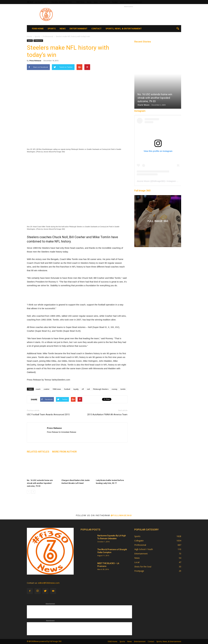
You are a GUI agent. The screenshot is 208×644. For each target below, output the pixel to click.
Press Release (35, 61)
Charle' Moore (143, 105)
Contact (115, 2)
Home (29, 36)
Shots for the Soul (143, 567)
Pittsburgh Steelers (101, 389)
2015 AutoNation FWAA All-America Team (107, 415)
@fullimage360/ (121, 515)
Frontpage (139, 571)
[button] (178, 29)
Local (137, 562)
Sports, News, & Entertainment (131, 2)
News (96, 2)
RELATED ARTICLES (38, 452)
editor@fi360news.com (49, 583)
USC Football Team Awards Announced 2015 (48, 415)
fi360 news (57, 389)
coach (38, 389)
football (67, 389)
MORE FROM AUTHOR (64, 452)
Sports (89, 2)
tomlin (123, 389)
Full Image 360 (142, 191)
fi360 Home (80, 2)
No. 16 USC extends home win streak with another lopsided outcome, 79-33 (40, 483)
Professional (38, 41)
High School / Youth (144, 549)
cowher (47, 389)
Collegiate (139, 541)
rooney (114, 389)
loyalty (76, 389)
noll (88, 389)
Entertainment (105, 2)
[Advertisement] (129, 15)
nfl (83, 389)
